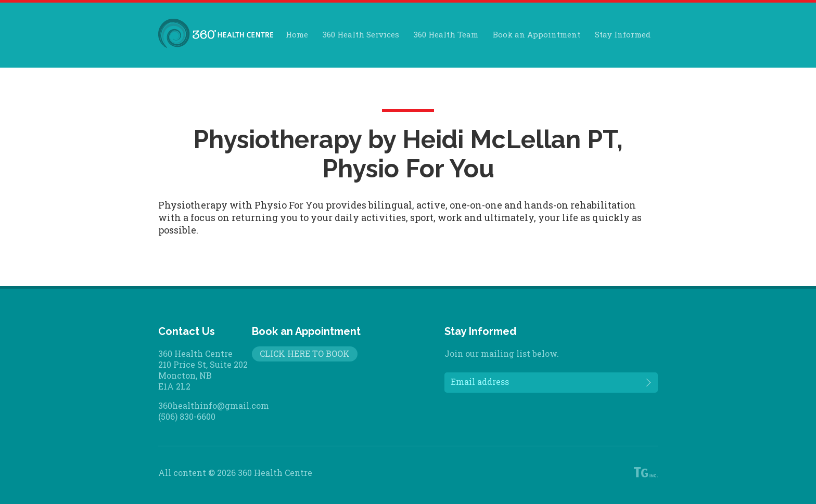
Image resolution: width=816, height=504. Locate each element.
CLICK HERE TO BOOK (305, 353)
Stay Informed (623, 34)
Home (297, 34)
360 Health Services (361, 34)
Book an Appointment (537, 34)
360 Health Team (446, 34)
